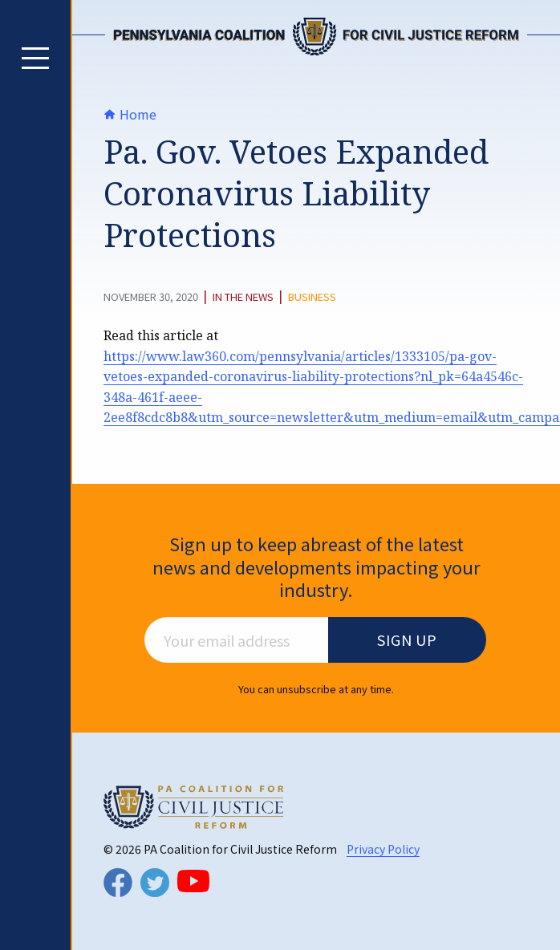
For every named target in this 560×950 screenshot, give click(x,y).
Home (130, 114)
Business (312, 297)
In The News (243, 297)
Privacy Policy (383, 849)
